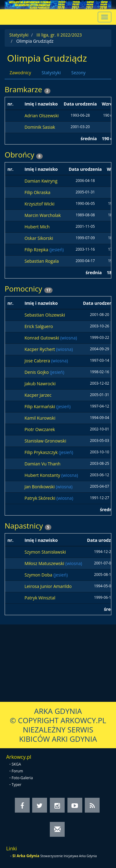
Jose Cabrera (38, 361)
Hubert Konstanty (43, 475)
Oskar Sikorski (39, 238)
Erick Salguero (39, 326)
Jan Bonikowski (40, 487)
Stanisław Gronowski (45, 441)
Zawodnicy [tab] (20, 73)
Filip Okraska (37, 192)
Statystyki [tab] (51, 73)
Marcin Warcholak (43, 215)
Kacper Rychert (40, 349)
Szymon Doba (39, 575)
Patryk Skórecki (40, 498)
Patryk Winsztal (40, 598)
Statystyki (19, 35)
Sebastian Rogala (42, 261)
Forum (17, 771)
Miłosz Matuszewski (45, 563)
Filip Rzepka (37, 250)
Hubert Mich (37, 227)
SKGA (16, 764)
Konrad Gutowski (42, 338)
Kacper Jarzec (38, 395)
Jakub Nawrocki (40, 384)
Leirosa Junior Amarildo (48, 586)
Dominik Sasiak (40, 127)
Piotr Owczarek (40, 429)
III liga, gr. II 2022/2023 (59, 35)
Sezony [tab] (78, 73)
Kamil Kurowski (40, 418)
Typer (17, 785)
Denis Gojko (37, 372)
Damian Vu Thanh (42, 464)
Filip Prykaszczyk (42, 452)
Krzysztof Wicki (39, 204)
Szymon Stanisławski (45, 552)
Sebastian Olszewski (45, 315)
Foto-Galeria (22, 778)
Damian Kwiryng (41, 181)
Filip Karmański (40, 406)
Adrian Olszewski (42, 116)
